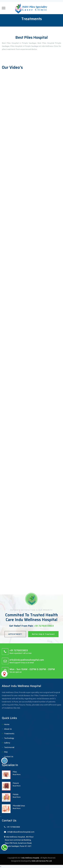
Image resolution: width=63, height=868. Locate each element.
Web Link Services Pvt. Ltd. (42, 861)
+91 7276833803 (12, 827)
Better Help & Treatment (43, 634)
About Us (8, 729)
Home (7, 724)
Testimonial (9, 747)
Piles (15, 772)
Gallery (7, 743)
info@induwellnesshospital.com (19, 832)
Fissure (16, 783)
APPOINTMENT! (15, 634)
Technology (9, 738)
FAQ (6, 752)
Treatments (9, 734)
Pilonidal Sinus (19, 806)
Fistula (16, 794)
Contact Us (9, 756)
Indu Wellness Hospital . (31, 858)
